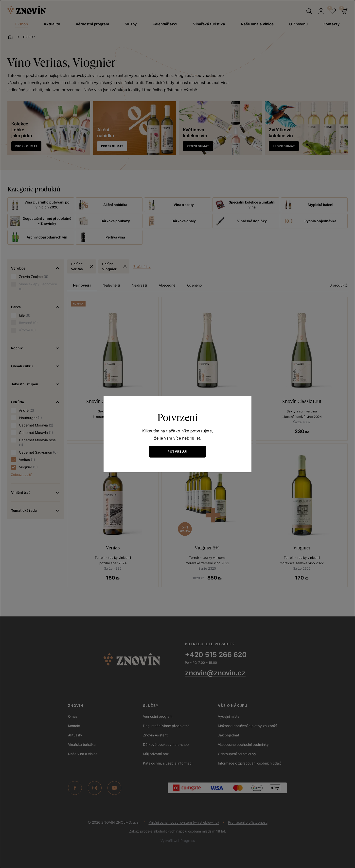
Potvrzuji (177, 451)
